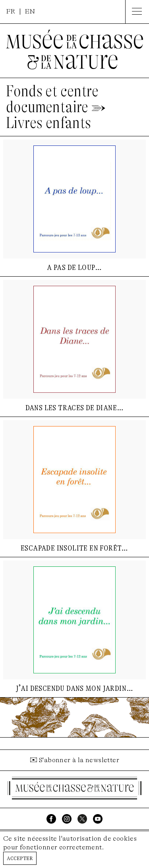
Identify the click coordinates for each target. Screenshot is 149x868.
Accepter (20, 858)
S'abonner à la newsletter (79, 760)
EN (30, 11)
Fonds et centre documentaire (52, 99)
